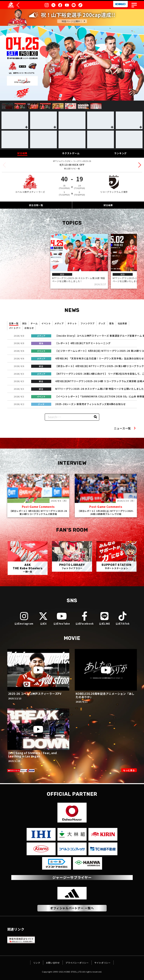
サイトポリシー (108, 962)
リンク (30, 962)
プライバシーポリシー (78, 962)
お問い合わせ (49, 962)
